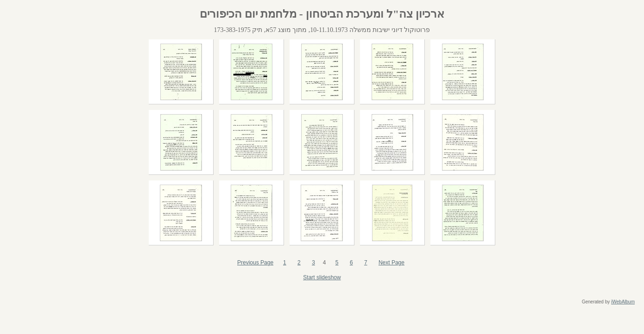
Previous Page (255, 263)
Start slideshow (322, 277)
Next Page (391, 263)
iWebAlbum (623, 302)
